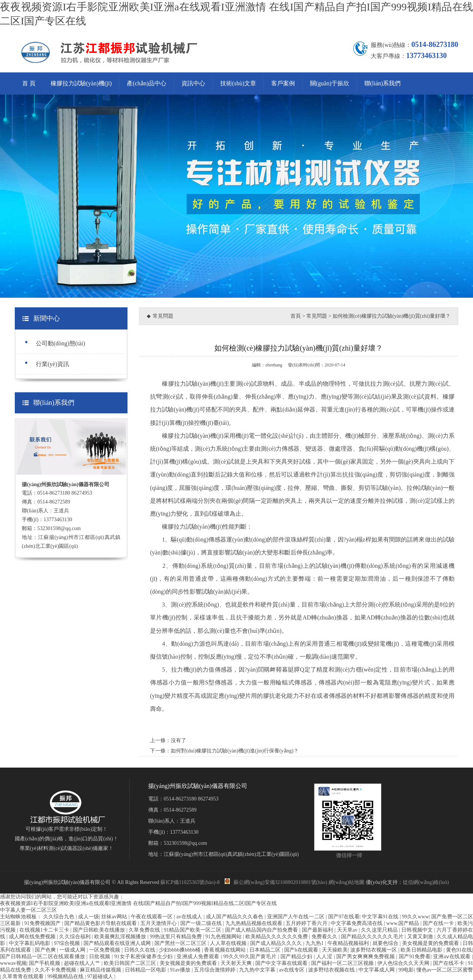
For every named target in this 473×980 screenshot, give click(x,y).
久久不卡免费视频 (56, 970)
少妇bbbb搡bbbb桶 (180, 950)
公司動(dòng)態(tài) (60, 343)
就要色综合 (386, 943)
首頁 (296, 316)
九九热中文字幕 (258, 970)
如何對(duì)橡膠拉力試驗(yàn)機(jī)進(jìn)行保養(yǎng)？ (235, 751)
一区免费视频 (105, 950)
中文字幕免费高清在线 (357, 923)
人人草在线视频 (229, 943)
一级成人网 (73, 950)
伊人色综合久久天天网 (404, 963)
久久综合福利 (75, 937)
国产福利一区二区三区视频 (343, 963)
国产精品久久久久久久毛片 (373, 937)
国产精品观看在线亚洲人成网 (118, 943)
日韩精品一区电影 (146, 970)
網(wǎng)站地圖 (346, 882)
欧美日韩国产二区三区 (130, 963)
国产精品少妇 (297, 957)
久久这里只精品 (380, 930)
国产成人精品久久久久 (277, 943)
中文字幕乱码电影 (30, 943)
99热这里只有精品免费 (176, 937)
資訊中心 (193, 83)
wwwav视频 (13, 963)
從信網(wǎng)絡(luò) (426, 882)
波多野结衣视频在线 (332, 970)
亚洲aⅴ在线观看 (452, 957)
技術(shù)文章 (238, 83)
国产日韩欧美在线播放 (100, 930)
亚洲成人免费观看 (199, 957)
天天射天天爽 (237, 963)
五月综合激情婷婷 (215, 970)
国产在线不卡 (449, 963)
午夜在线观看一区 (152, 917)
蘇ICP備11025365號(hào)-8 (190, 882)
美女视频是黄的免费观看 (431, 943)
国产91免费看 (415, 957)
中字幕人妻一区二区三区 (28, 910)
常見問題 (317, 316)
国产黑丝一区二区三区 (181, 943)
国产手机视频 (45, 963)
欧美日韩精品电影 (422, 950)
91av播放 (181, 970)
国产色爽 (46, 950)
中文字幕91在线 (381, 917)
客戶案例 (283, 83)
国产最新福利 (318, 930)
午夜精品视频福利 (349, 943)
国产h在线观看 (302, 950)
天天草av (348, 930)
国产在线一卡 (439, 923)
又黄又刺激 (421, 937)
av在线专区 (292, 970)
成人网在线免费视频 (33, 937)
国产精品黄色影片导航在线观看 (101, 923)
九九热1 (315, 943)
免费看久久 (325, 937)
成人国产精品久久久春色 (235, 917)
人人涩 (325, 957)
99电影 (406, 970)
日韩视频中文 (418, 930)
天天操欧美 (335, 950)
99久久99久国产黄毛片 (251, 957)
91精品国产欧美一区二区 (193, 930)
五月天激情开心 (159, 923)
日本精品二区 (266, 950)
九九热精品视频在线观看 (255, 923)
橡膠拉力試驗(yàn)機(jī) (81, 83)
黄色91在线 (459, 950)
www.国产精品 (403, 923)
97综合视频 (68, 943)
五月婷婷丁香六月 (307, 923)
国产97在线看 (344, 917)
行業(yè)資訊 (52, 364)
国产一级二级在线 (202, 923)
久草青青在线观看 (24, 976)
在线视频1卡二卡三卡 (45, 930)
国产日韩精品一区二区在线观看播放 (43, 957)
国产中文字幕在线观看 (282, 963)
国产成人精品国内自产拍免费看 (262, 930)
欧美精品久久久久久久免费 (277, 937)
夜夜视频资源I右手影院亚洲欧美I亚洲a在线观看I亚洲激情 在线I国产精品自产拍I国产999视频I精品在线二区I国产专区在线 (138, 903)
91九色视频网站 (224, 937)
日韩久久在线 (140, 950)
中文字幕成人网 (377, 970)
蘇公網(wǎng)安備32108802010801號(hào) (276, 882)
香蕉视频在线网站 (225, 950)
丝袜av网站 (115, 917)
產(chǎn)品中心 (147, 83)
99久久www (416, 917)
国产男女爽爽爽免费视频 (366, 957)
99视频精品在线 (66, 976)
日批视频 (101, 957)
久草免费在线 (145, 930)
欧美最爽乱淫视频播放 (121, 937)
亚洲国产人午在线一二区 (297, 917)
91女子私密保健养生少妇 (144, 957)
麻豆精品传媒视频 (101, 970)
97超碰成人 (101, 976)
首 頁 (29, 83)
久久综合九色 (59, 917)
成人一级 (89, 917)
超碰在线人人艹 (83, 963)
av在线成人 (190, 917)
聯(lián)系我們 (383, 83)
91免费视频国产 (43, 923)
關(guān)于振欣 (330, 83)
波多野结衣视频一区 (374, 950)
